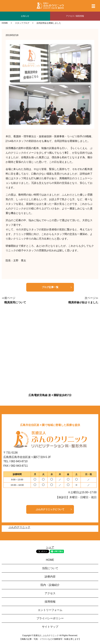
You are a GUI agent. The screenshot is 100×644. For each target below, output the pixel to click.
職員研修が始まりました (83, 302)
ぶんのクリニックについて (50, 509)
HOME (5, 23)
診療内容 (50, 577)
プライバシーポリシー (50, 618)
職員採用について (15, 302)
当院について (50, 568)
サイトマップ (50, 627)
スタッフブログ (22, 23)
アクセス (50, 593)
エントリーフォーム (50, 610)
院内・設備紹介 (50, 585)
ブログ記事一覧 (50, 287)
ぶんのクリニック (19, 527)
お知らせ (25, 16)
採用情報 (50, 602)
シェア (50, 547)
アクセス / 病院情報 (75, 16)
